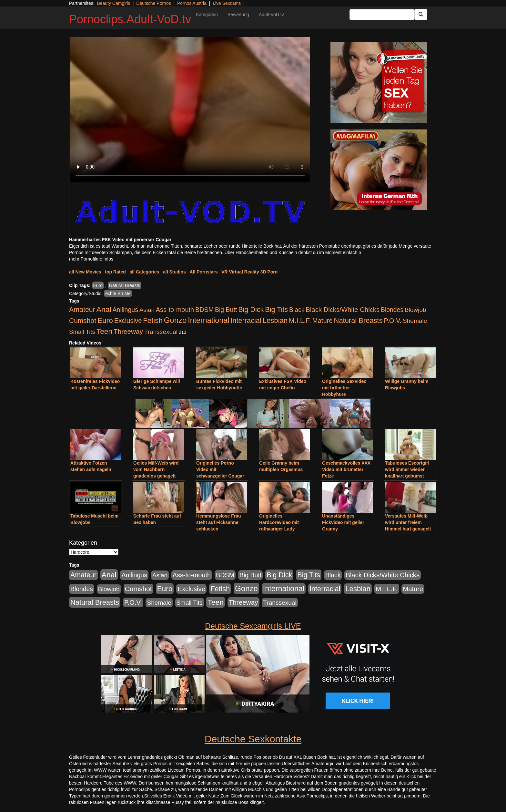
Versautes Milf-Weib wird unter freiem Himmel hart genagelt (408, 522)
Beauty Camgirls (113, 3)
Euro (98, 285)
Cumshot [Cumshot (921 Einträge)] (83, 320)
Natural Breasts (125, 285)
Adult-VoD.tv (271, 15)
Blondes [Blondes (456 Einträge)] (392, 310)
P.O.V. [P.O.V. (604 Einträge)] (393, 321)
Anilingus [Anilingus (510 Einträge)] (125, 310)
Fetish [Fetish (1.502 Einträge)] (153, 320)
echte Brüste (118, 293)
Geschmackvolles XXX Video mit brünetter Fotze (346, 469)
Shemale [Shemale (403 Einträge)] (415, 321)
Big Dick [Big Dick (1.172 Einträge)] (251, 309)
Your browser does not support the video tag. (190, 110)
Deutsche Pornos (153, 3)
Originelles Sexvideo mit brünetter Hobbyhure (344, 388)
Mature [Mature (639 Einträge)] (323, 321)
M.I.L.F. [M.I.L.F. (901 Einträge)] (300, 320)
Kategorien (207, 15)
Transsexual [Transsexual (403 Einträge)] (161, 332)
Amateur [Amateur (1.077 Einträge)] (82, 310)
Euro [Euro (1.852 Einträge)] (105, 320)
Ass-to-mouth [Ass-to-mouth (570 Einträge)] (175, 310)
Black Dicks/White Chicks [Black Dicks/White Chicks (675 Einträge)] (343, 310)
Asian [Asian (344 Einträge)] (147, 310)
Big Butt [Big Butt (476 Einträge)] (226, 310)
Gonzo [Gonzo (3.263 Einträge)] (175, 320)
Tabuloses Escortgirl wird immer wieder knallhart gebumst (407, 469)
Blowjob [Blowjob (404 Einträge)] (415, 310)
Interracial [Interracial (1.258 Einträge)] (246, 320)
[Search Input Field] (382, 15)
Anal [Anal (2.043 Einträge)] (104, 309)
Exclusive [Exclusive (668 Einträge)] (128, 321)
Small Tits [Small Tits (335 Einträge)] (82, 332)
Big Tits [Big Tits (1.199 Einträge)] (276, 309)
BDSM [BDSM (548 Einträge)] (204, 310)
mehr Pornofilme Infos (91, 259)
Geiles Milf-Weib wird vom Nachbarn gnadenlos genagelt (156, 469)
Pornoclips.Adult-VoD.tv (130, 19)
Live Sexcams (227, 3)
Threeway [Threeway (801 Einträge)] (128, 331)
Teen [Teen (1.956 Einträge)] (104, 331)
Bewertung (238, 15)
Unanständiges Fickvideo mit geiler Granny (343, 522)
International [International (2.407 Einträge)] (208, 320)
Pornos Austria (192, 3)
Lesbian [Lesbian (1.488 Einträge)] (275, 320)
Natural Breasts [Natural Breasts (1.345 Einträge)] (358, 320)
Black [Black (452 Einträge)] (297, 310)
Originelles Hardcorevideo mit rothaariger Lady (279, 522)
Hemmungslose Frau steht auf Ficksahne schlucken (218, 522)
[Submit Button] (421, 15)
